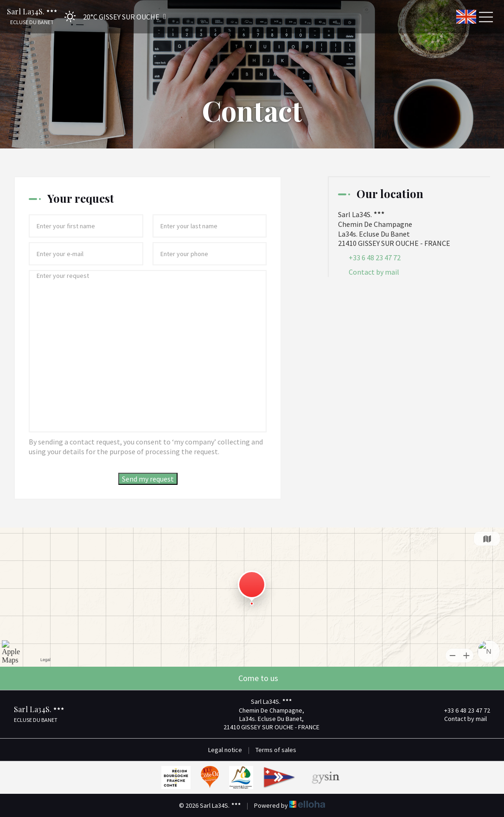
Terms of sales (276, 750)
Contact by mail (374, 272)
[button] (112, 16)
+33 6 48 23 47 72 (462, 710)
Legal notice (225, 750)
